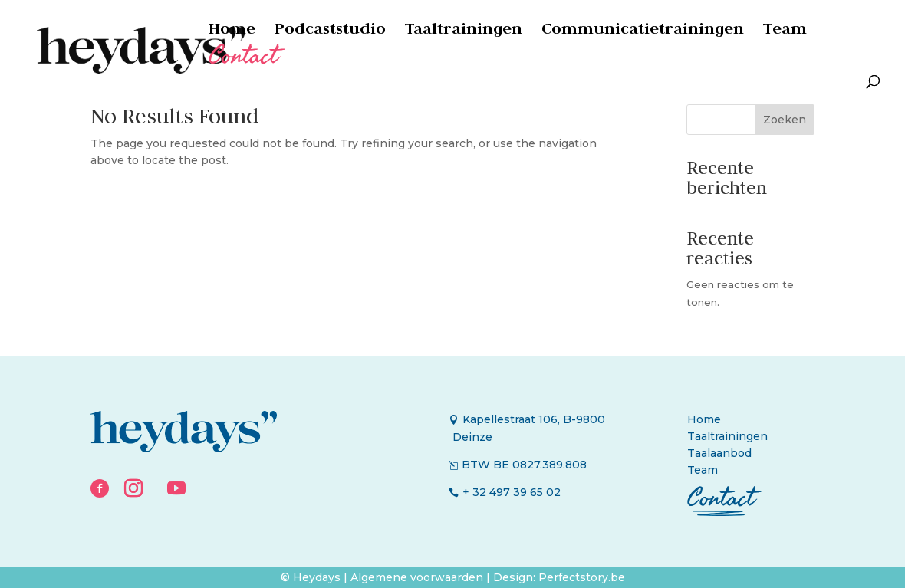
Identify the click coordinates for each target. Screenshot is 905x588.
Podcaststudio (330, 31)
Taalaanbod (719, 453)
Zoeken (785, 120)
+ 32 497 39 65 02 (512, 492)
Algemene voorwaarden (418, 577)
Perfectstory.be (582, 577)
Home (232, 31)
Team (785, 31)
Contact (243, 62)
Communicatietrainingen (643, 31)
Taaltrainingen (464, 31)
